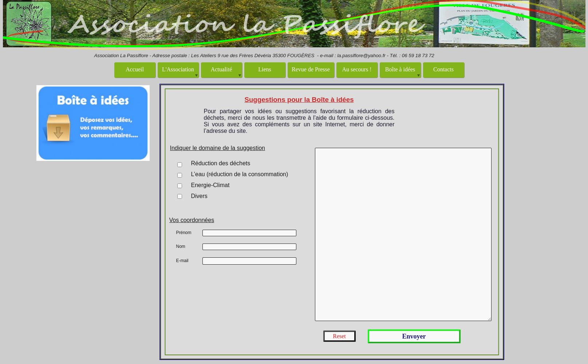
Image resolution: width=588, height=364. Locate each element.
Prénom (184, 233)
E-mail (182, 261)
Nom (181, 246)
